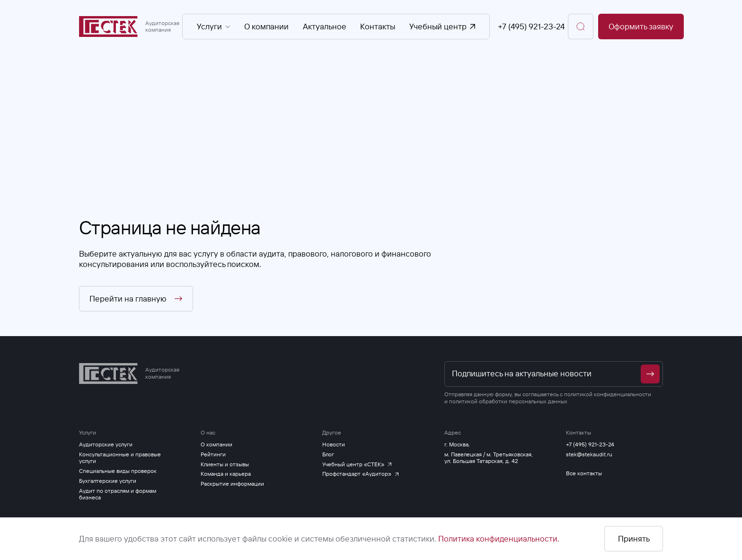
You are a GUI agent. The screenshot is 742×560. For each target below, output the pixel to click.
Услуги (214, 27)
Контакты (378, 27)
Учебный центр (442, 27)
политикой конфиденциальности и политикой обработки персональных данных (548, 397)
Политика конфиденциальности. (499, 538)
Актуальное (325, 27)
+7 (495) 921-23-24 (531, 27)
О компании (266, 27)
